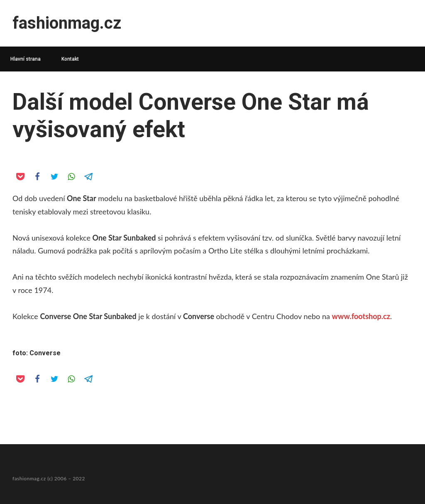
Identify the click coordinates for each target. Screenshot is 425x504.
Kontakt (70, 59)
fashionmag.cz (67, 23)
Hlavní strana (26, 59)
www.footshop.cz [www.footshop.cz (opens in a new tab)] (361, 316)
